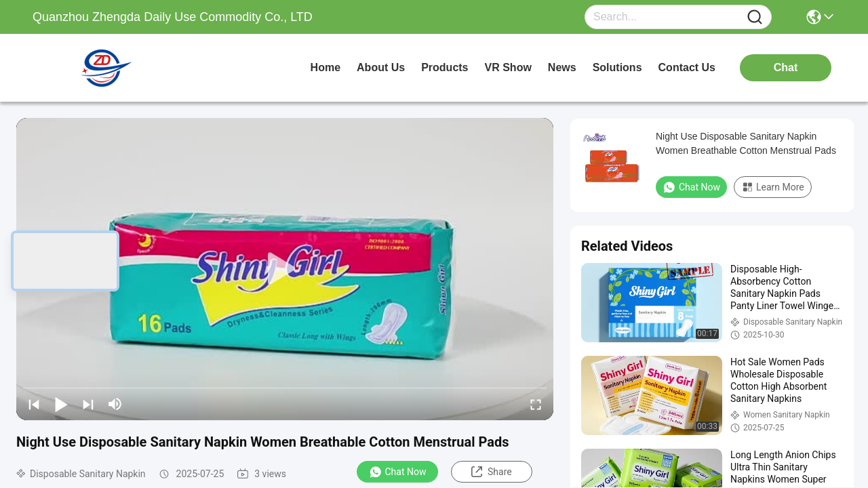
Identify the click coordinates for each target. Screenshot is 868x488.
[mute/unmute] (115, 404)
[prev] (34, 404)
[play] (285, 269)
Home (325, 67)
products (445, 67)
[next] (88, 404)
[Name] (755, 17)
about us (381, 67)
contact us (687, 67)
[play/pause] (61, 404)
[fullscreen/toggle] (536, 404)
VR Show (508, 67)
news (562, 67)
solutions (617, 67)
